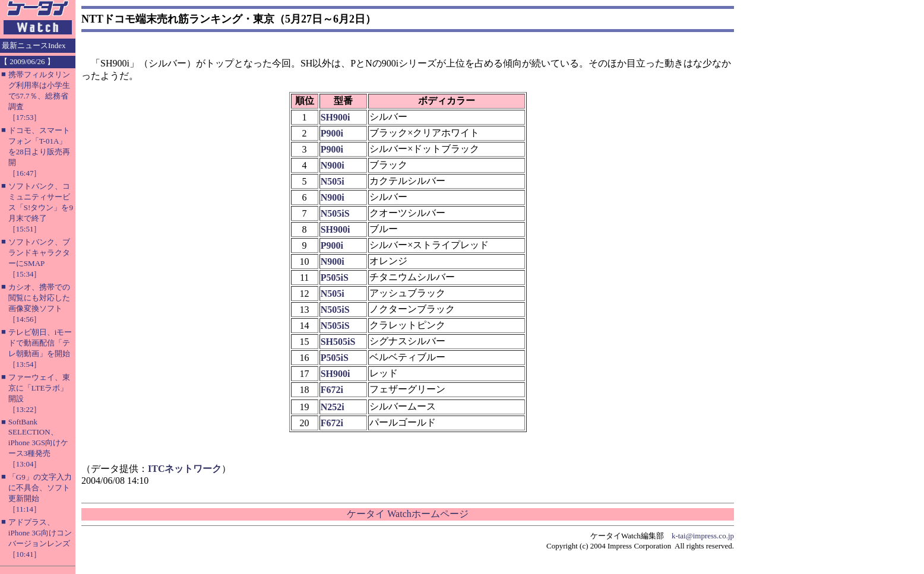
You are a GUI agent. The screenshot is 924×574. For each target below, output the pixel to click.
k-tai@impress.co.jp (703, 536)
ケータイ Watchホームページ (407, 514)
